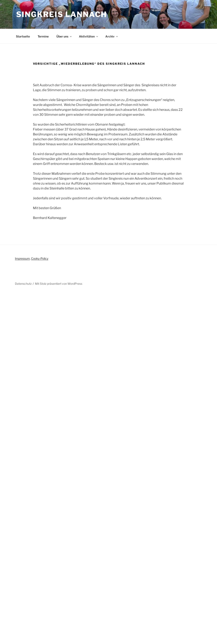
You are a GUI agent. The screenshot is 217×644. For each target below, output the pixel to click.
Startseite (23, 36)
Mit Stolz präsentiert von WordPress (59, 284)
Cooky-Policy (40, 258)
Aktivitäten (89, 36)
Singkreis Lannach (62, 14)
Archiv (112, 36)
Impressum (22, 258)
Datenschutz (23, 284)
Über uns (64, 36)
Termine (43, 36)
